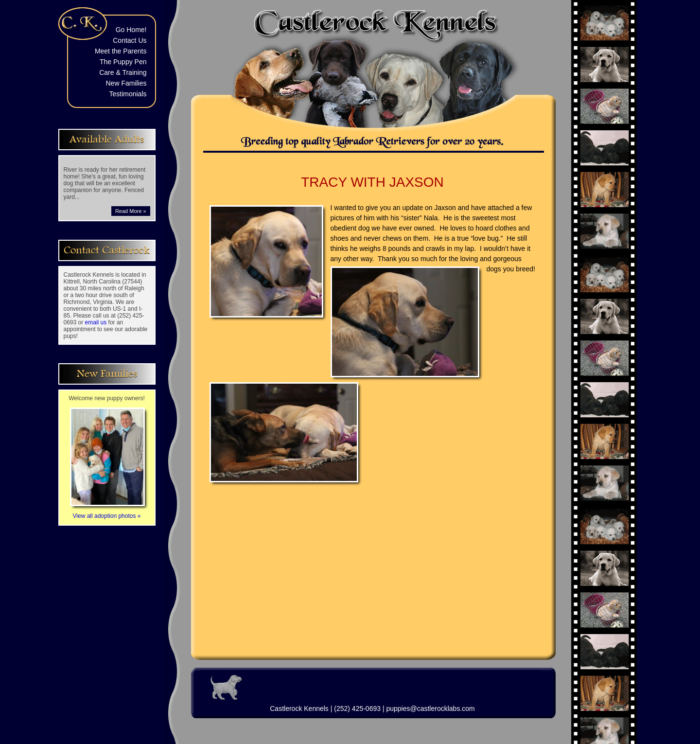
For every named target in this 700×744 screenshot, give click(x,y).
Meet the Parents (121, 51)
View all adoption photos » (107, 513)
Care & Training (123, 72)
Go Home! (131, 30)
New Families (126, 83)
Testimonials (128, 94)
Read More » (131, 211)
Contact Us (130, 40)
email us (96, 322)
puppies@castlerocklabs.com (430, 709)
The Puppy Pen (123, 62)
